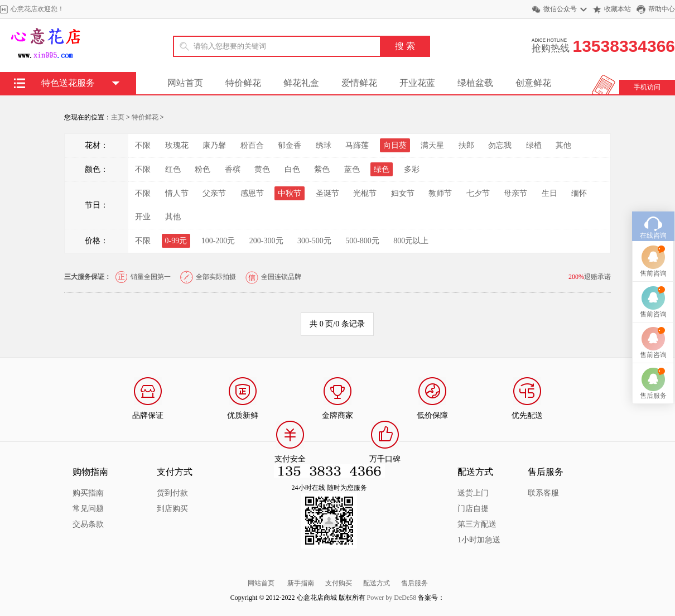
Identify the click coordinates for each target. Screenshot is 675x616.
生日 (549, 193)
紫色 (322, 169)
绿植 (534, 145)
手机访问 (647, 87)
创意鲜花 (533, 83)
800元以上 (411, 241)
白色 (292, 169)
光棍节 (365, 193)
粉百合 (252, 145)
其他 (563, 145)
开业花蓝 (417, 83)
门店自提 (473, 509)
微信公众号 (560, 9)
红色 (173, 169)
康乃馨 (214, 145)
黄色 (262, 169)
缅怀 (579, 193)
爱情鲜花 (359, 83)
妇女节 (403, 193)
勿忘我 (500, 145)
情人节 (177, 193)
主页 (118, 117)
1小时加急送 (479, 540)
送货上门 (473, 493)
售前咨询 (653, 253)
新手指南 (301, 583)
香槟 (233, 169)
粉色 (202, 169)
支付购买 (339, 583)
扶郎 (466, 145)
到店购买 (172, 509)
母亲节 (515, 193)
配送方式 (377, 583)
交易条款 (88, 524)
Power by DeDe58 (392, 598)
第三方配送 (477, 524)
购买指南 (88, 493)
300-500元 (314, 241)
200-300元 (266, 241)
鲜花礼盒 (301, 83)
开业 (143, 217)
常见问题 (88, 509)
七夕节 (478, 193)
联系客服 (543, 493)
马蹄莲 (357, 145)
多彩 (412, 169)
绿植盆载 (475, 83)
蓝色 (352, 169)
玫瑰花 (177, 145)
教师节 (440, 193)
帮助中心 (662, 9)
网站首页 (185, 83)
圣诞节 (327, 193)
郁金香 (290, 145)
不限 (143, 145)
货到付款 (172, 493)
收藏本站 (618, 9)
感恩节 (252, 193)
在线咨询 (653, 215)
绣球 (324, 145)
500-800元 (362, 241)
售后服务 (414, 583)
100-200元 (218, 241)
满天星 (432, 145)
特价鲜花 (243, 83)
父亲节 (214, 193)
